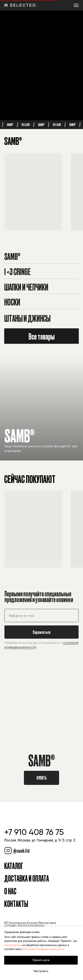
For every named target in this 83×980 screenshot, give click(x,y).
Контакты (16, 903)
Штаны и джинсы (27, 318)
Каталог (14, 865)
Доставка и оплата (27, 878)
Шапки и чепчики (26, 287)
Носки (12, 302)
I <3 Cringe (17, 271)
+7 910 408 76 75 (34, 832)
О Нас (10, 891)
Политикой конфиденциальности (44, 949)
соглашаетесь (13, 945)
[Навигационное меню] (76, 5)
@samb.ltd (21, 851)
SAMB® (12, 256)
